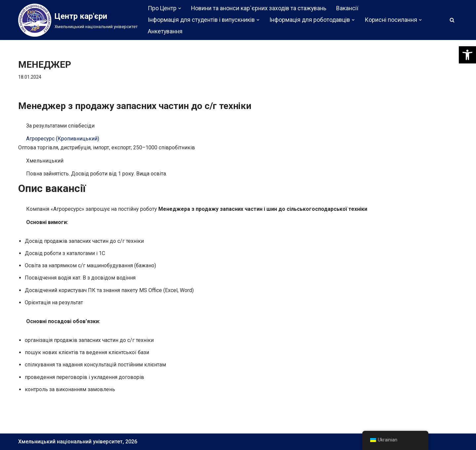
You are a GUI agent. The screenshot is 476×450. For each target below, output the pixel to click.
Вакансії (347, 8)
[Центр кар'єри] (78, 20)
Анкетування (165, 31)
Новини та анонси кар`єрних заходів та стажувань (259, 8)
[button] (467, 55)
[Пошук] (452, 20)
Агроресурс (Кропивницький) (63, 139)
